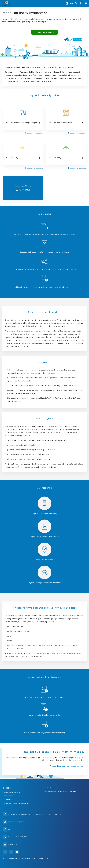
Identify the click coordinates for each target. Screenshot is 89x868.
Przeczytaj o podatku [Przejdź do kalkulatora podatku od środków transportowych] (34, 133)
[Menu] (86, 3)
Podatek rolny (8, 796)
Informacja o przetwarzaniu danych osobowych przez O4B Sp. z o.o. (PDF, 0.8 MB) (36, 814)
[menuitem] (67, 4)
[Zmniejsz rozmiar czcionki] (71, 4)
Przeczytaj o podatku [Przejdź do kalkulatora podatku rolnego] (34, 168)
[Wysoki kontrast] (67, 4)
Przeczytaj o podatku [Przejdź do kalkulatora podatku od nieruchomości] (77, 133)
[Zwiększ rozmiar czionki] (81, 3)
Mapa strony (10, 845)
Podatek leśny (8, 800)
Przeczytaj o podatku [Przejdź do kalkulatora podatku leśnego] (77, 168)
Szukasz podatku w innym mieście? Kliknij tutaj (60, 791)
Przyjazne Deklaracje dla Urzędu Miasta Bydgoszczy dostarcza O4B (26, 858)
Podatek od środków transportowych (16, 803)
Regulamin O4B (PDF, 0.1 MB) (16, 837)
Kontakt (48, 787)
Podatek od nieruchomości (12, 792)
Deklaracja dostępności (13, 822)
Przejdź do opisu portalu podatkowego (67, 766)
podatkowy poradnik (41, 645)
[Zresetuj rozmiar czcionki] (76, 4)
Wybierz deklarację (44, 32)
